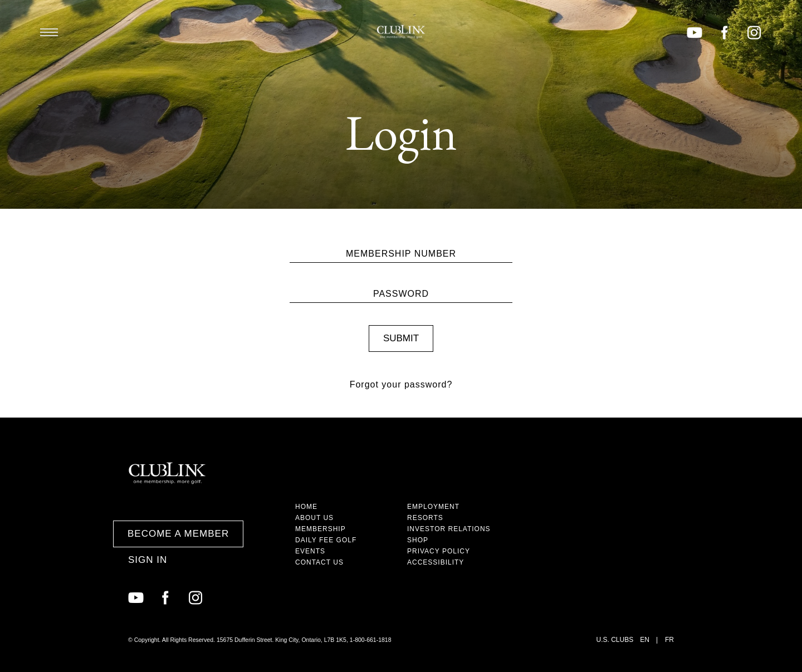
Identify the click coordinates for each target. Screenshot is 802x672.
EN (645, 640)
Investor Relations (449, 529)
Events (310, 551)
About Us (314, 518)
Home (306, 507)
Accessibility (436, 562)
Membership (321, 529)
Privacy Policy (439, 551)
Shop (418, 540)
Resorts (425, 518)
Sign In (148, 560)
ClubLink (401, 32)
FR (669, 640)
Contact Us (319, 562)
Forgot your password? (401, 384)
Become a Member (178, 534)
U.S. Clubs (615, 640)
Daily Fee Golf (326, 540)
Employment (433, 507)
